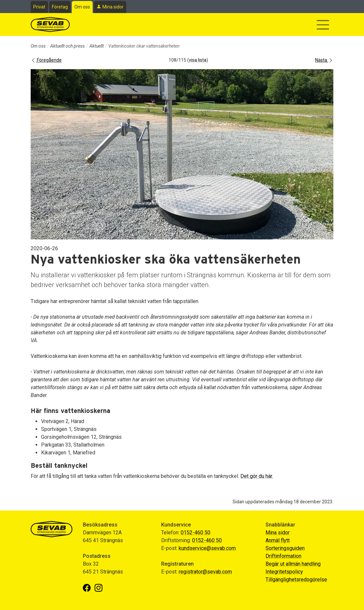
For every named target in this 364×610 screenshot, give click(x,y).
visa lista (198, 60)
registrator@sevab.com (205, 572)
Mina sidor (113, 7)
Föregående (46, 60)
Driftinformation (283, 556)
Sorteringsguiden (285, 548)
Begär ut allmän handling (293, 564)
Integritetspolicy (284, 572)
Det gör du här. (257, 476)
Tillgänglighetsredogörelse (296, 579)
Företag (60, 7)
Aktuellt (97, 46)
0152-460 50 (196, 533)
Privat (39, 7)
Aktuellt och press (68, 46)
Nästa (324, 60)
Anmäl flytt (278, 540)
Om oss (82, 7)
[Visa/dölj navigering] (323, 25)
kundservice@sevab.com (207, 548)
